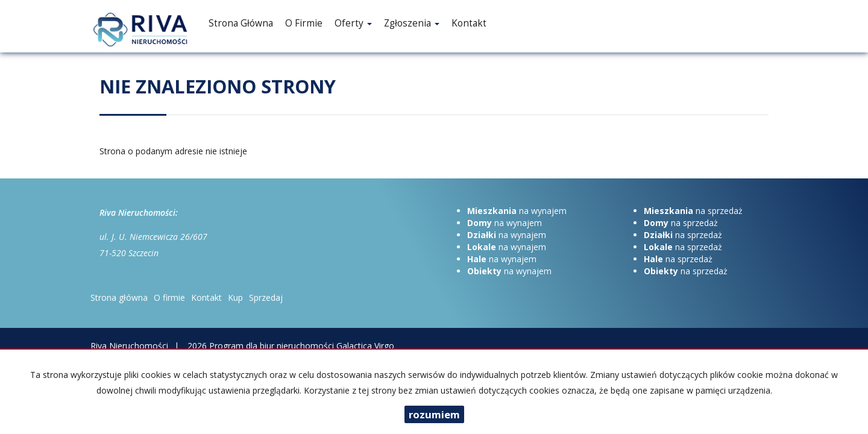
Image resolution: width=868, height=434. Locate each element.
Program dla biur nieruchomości (273, 346)
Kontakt (469, 23)
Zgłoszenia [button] (412, 23)
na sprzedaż (693, 211)
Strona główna (241, 23)
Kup (235, 297)
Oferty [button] (353, 23)
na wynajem (517, 211)
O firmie (304, 23)
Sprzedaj (266, 297)
